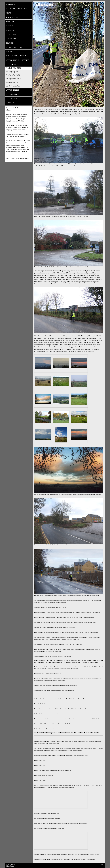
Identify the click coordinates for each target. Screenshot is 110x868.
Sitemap (12, 865)
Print (8, 865)
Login (101, 865)
